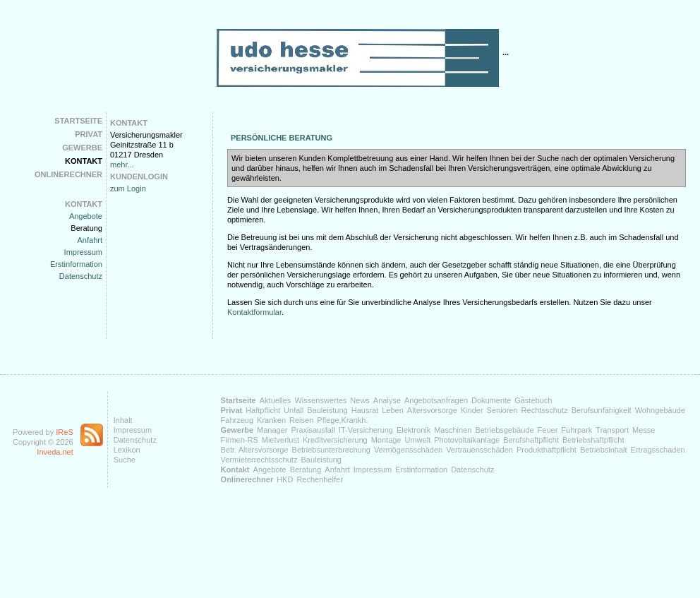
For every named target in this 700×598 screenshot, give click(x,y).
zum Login (128, 189)
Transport (612, 430)
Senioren (502, 410)
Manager (272, 430)
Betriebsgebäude (504, 430)
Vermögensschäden (408, 450)
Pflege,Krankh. (342, 420)
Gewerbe (82, 148)
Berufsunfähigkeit (602, 410)
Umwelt (417, 440)
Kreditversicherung (335, 440)
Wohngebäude (660, 410)
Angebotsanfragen (436, 400)
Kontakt (84, 161)
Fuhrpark (577, 430)
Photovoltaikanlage (467, 440)
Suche (125, 460)
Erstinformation (76, 264)
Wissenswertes (320, 400)
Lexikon (127, 450)
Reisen (301, 420)
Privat (89, 134)
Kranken (271, 420)
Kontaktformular (254, 312)
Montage (386, 440)
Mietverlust (280, 440)
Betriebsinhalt (604, 450)
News (360, 400)
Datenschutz (81, 276)
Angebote (86, 216)
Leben (393, 410)
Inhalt (123, 420)
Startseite (78, 121)
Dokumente (491, 400)
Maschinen (453, 430)
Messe (644, 430)
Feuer (548, 430)
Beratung (86, 228)
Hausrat (365, 410)
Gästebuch (533, 400)
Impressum (83, 252)
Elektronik (414, 430)
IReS (64, 432)
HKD (285, 479)
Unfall (294, 410)
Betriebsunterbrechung (331, 450)
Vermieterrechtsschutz (259, 460)
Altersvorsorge (432, 410)
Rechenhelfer (319, 479)
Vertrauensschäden (479, 450)
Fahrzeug (237, 420)
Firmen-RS (240, 440)
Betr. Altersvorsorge (255, 450)
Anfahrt (90, 240)
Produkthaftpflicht (547, 450)
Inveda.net (55, 452)
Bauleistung (327, 410)
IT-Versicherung (366, 430)
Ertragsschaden (658, 450)
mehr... (122, 165)
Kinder (472, 410)
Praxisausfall (313, 430)
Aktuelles (276, 400)
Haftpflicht (263, 410)
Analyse (387, 400)
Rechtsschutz (545, 410)
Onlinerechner (68, 174)
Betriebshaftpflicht (593, 440)
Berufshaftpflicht (531, 440)
